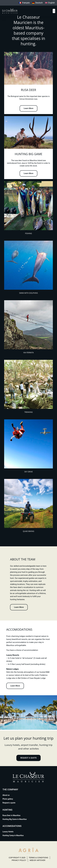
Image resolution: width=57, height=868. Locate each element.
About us (6, 795)
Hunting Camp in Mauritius (13, 835)
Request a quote (9, 803)
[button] (54, 11)
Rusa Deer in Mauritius (11, 815)
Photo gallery (8, 799)
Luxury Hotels (8, 832)
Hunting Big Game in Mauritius (15, 819)
